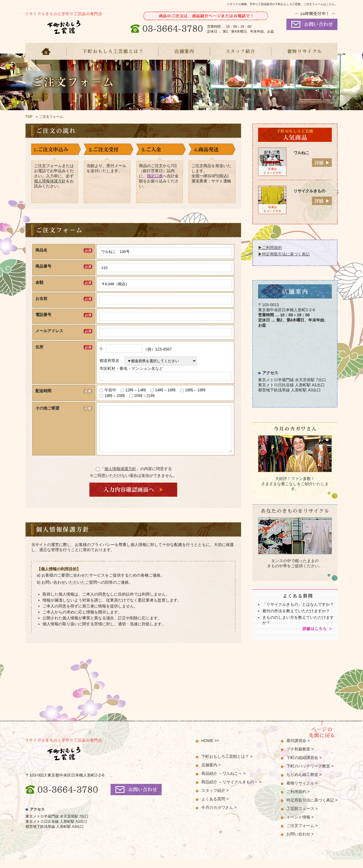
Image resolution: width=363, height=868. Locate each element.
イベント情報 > (300, 826)
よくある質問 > (215, 807)
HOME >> (210, 749)
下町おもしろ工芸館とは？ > (227, 765)
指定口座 (155, 176)
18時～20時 (115, 396)
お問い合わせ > (300, 843)
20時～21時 (144, 396)
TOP (29, 117)
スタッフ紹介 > (215, 799)
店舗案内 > (211, 773)
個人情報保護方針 (50, 181)
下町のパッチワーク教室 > (310, 775)
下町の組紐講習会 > (304, 766)
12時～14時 (136, 390)
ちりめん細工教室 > (304, 783)
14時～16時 (165, 390)
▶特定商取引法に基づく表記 (284, 254)
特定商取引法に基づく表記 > (312, 809)
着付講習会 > (298, 749)
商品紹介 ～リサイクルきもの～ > (231, 790)
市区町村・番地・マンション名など (131, 368)
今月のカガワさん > (219, 816)
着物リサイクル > (302, 792)
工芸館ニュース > (302, 817)
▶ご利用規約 (270, 248)
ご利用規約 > (298, 800)
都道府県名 (111, 361)
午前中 (110, 390)
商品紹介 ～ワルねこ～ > (223, 782)
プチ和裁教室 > (300, 758)
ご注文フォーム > (302, 834)
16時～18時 (195, 390)
